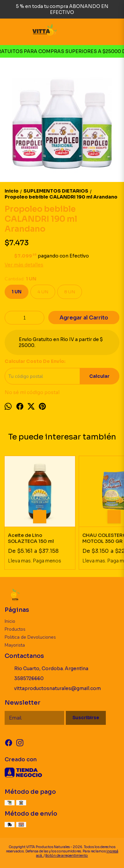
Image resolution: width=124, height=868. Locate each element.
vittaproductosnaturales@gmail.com (53, 689)
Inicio (10, 621)
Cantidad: (21, 279)
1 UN (17, 292)
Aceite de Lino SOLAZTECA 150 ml (31, 538)
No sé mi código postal (32, 392)
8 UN (70, 292)
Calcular (99, 376)
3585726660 (24, 679)
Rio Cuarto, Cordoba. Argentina (46, 669)
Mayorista (15, 645)
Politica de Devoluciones (30, 637)
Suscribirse (86, 718)
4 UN (43, 292)
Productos (15, 629)
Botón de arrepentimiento (67, 856)
